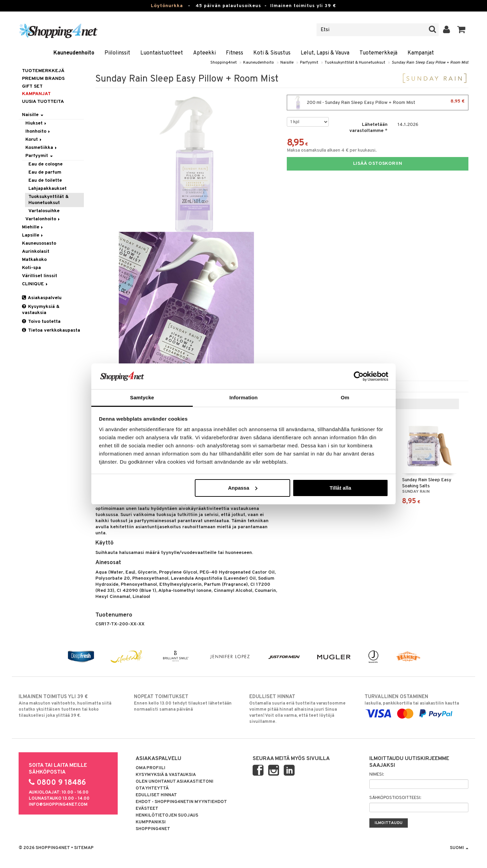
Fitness (235, 53)
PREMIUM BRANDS (43, 79)
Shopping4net (224, 63)
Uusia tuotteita (43, 102)
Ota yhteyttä (152, 788)
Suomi (459, 848)
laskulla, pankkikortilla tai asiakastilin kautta (416, 705)
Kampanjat (421, 53)
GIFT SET (32, 86)
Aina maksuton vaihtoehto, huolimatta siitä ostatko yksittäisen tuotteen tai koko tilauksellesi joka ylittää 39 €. (71, 706)
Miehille (33, 227)
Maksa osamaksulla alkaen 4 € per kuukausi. (332, 150)
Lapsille (33, 235)
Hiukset (36, 123)
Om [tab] (345, 397)
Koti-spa (31, 268)
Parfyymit (309, 63)
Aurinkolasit (36, 252)
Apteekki (204, 53)
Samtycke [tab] (142, 397)
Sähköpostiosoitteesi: (395, 798)
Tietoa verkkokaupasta (51, 330)
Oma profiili (150, 768)
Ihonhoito (38, 131)
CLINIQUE (35, 284)
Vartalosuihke (44, 211)
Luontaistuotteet (162, 53)
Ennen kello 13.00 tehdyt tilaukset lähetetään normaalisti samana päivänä (186, 703)
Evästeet (147, 809)
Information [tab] (243, 397)
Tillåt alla (340, 488)
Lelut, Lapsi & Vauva (325, 53)
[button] (461, 30)
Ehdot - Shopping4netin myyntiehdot (181, 802)
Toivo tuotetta (41, 322)
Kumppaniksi (151, 822)
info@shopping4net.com (58, 805)
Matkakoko (34, 260)
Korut (34, 140)
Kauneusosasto (39, 243)
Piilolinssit (117, 53)
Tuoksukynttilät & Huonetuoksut (355, 63)
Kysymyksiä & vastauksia (41, 310)
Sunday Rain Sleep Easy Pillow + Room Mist (430, 63)
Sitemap (84, 848)
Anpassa (243, 488)
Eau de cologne (45, 164)
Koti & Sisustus (272, 53)
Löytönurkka (167, 6)
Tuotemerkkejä (378, 53)
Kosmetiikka (42, 148)
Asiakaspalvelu (42, 298)
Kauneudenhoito (74, 53)
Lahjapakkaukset (48, 189)
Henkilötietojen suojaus (167, 816)
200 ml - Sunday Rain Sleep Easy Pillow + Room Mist (378, 103)
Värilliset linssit (40, 276)
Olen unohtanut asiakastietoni (175, 782)
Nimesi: (377, 775)
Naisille (287, 63)
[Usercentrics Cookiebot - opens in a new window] (359, 376)
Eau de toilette (45, 181)
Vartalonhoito (43, 219)
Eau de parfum (45, 172)
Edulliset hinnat (156, 795)
